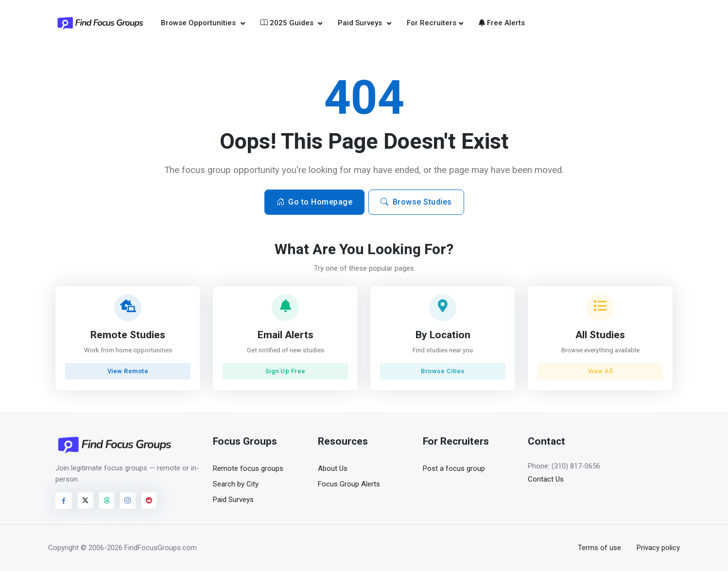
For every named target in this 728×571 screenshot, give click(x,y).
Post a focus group (454, 468)
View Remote (128, 371)
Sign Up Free (286, 371)
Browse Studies (416, 202)
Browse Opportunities (199, 23)
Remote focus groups (248, 468)
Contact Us (546, 479)
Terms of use (599, 548)
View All (600, 371)
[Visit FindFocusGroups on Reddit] (149, 501)
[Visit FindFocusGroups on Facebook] (64, 501)
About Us (333, 468)
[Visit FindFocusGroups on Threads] (107, 501)
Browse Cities (443, 371)
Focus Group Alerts (349, 484)
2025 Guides (288, 23)
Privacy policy (658, 548)
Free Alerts (502, 23)
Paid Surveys (361, 23)
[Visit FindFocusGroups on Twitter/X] (86, 501)
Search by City (236, 484)
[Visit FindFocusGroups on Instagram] (128, 501)
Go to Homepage (315, 202)
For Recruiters (432, 23)
